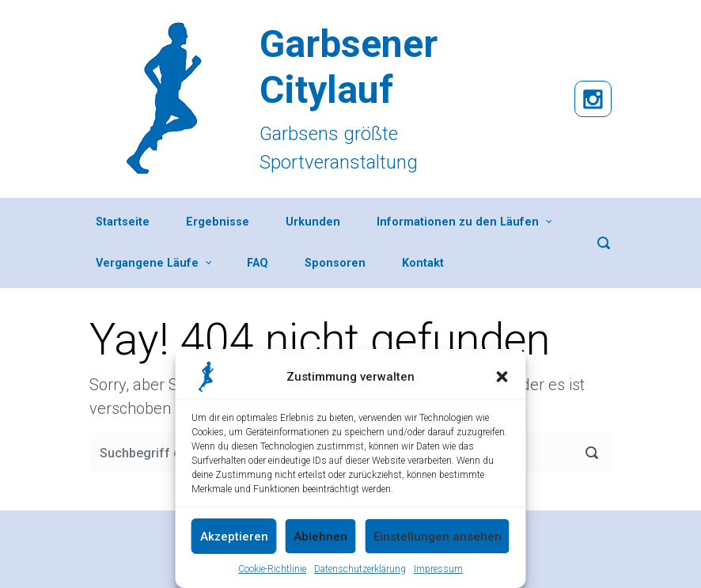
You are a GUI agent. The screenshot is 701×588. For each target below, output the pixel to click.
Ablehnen (320, 537)
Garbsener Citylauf (349, 67)
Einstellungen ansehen (438, 537)
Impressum (438, 569)
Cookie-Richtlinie (272, 569)
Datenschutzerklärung (360, 569)
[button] (502, 377)
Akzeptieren (234, 537)
